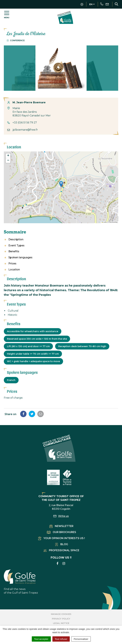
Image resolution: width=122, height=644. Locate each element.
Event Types (16, 245)
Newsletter (61, 526)
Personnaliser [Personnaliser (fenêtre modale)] (81, 639)
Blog (61, 544)
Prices (12, 263)
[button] (61, 184)
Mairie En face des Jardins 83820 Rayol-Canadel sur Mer (32, 112)
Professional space (61, 550)
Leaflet (104, 222)
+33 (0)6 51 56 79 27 (25, 123)
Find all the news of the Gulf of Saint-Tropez (21, 582)
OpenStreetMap (113, 222)
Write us (61, 516)
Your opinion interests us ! (61, 538)
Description (16, 239)
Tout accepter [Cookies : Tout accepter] (41, 639)
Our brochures (61, 532)
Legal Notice (61, 623)
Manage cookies (61, 614)
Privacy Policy (61, 619)
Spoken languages (20, 257)
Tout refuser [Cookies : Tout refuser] (61, 639)
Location (14, 270)
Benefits (14, 251)
